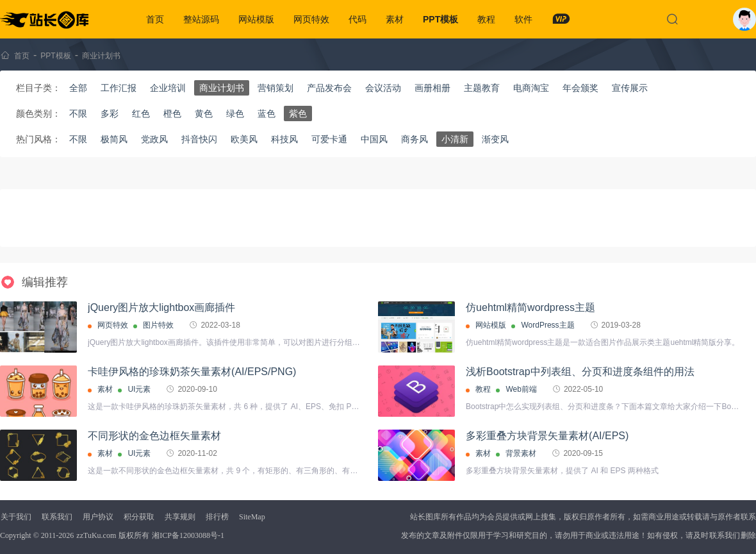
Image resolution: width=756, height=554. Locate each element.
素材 (395, 19)
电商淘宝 (531, 88)
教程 (486, 19)
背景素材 (521, 453)
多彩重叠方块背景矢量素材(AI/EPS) (547, 436)
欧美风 (244, 139)
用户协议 (98, 517)
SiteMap (252, 517)
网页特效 (311, 19)
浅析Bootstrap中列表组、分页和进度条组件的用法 (580, 372)
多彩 (110, 113)
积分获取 (139, 517)
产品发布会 (329, 88)
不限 (78, 113)
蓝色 (267, 113)
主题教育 (482, 88)
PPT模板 (440, 19)
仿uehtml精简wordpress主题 (530, 307)
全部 (78, 88)
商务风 (415, 139)
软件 (523, 19)
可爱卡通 (329, 139)
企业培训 (168, 88)
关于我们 (16, 517)
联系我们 (57, 517)
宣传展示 (630, 88)
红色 (141, 113)
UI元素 (139, 389)
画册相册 (432, 88)
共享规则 (180, 517)
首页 (155, 19)
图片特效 (158, 325)
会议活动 (383, 88)
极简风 (114, 139)
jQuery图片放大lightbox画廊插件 (161, 307)
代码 (357, 19)
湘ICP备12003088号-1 (188, 535)
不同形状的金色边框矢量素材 (154, 436)
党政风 (154, 139)
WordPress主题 (547, 325)
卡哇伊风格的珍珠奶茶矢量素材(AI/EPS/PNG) (192, 372)
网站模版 (256, 19)
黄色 (204, 113)
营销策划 (275, 88)
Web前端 (521, 389)
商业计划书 (101, 56)
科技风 (284, 139)
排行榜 (217, 517)
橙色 (172, 113)
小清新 (455, 139)
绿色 (235, 113)
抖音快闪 (199, 139)
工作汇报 (119, 88)
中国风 (374, 139)
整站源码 (201, 19)
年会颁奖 (580, 88)
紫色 (298, 113)
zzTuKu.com (96, 535)
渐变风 (495, 139)
